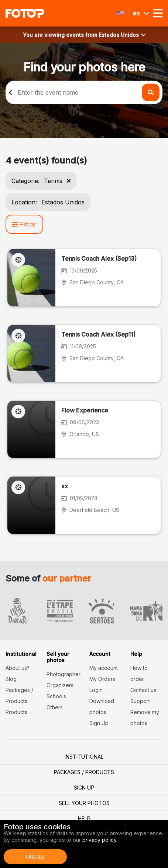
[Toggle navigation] (158, 13)
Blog (11, 679)
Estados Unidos (122, 35)
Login (96, 690)
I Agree (35, 857)
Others (55, 707)
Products (16, 712)
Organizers (60, 685)
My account (104, 668)
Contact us (143, 690)
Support (140, 701)
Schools (56, 696)
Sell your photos (84, 803)
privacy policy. (100, 840)
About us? (18, 668)
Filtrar (24, 224)
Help (84, 818)
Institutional (84, 757)
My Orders (102, 679)
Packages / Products (84, 772)
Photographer (64, 674)
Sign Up (99, 723)
